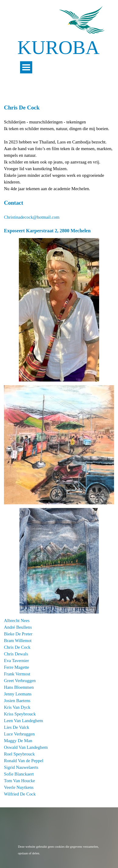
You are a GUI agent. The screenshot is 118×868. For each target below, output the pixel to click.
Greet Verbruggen (20, 681)
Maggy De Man (18, 741)
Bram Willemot (18, 641)
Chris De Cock (17, 647)
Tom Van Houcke (19, 781)
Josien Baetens (17, 701)
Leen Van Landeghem (23, 721)
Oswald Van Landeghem (26, 747)
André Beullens (18, 627)
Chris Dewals (16, 654)
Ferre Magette (17, 667)
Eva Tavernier (16, 661)
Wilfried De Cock (20, 794)
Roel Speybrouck (19, 754)
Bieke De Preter (18, 634)
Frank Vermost (17, 674)
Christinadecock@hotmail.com (32, 217)
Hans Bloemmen (19, 687)
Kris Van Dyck (17, 707)
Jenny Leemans (18, 694)
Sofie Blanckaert (19, 774)
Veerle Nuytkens (19, 787)
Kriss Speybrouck (20, 714)
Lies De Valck (17, 727)
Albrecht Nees (17, 621)
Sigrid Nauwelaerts (21, 767)
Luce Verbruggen (19, 734)
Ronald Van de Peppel (24, 761)
